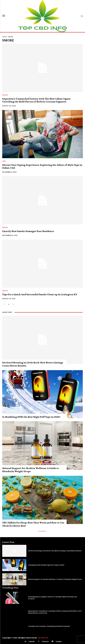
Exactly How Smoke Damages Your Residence (28, 231)
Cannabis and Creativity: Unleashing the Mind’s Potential (49, 626)
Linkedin (32, 641)
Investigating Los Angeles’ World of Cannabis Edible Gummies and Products (52, 598)
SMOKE (5, 95)
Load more (42, 531)
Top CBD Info (43, 638)
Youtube (59, 641)
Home (4, 37)
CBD (4, 161)
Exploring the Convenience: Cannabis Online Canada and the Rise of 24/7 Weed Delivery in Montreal (55, 612)
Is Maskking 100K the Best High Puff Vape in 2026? (31, 417)
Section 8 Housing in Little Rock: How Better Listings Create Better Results (55, 551)
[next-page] (13, 304)
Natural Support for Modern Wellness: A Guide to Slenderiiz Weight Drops (55, 579)
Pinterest (45, 641)
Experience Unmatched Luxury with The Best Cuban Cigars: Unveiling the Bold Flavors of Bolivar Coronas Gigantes (36, 100)
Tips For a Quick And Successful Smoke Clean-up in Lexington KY (40, 295)
